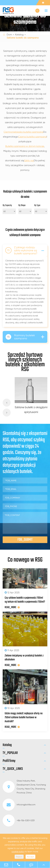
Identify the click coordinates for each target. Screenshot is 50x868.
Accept (30, 857)
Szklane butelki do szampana (23, 38)
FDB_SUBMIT (25, 540)
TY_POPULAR (10, 753)
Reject (19, 857)
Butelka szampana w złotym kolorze (25, 146)
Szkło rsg (29, 160)
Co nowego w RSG (25, 560)
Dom (9, 34)
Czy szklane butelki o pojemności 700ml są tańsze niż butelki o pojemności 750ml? (25, 600)
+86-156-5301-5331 (19, 820)
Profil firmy (9, 761)
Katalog (19, 34)
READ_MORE (12, 607)
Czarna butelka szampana (32, 137)
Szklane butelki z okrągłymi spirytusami (31, 410)
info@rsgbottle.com (19, 805)
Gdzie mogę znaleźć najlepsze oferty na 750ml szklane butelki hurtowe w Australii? (24, 717)
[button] (7, 403)
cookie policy (18, 852)
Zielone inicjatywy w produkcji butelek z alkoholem (24, 658)
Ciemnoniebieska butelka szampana (23, 132)
